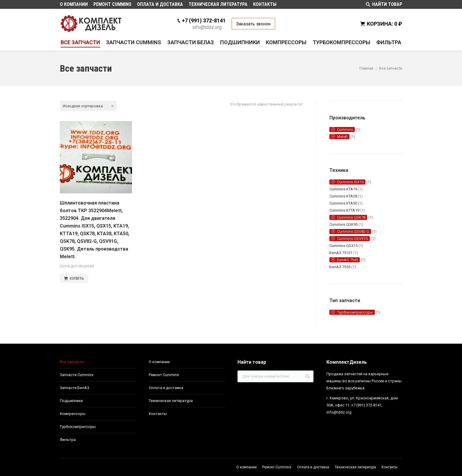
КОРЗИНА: (385, 24)
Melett (342, 137)
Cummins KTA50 (343, 203)
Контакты (158, 414)
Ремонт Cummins (164, 375)
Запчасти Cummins (77, 375)
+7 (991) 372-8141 (204, 20)
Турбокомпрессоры (355, 312)
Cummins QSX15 (344, 246)
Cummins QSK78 (351, 217)
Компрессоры (73, 414)
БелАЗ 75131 (341, 253)
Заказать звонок (253, 24)
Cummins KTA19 (343, 189)
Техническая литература (171, 401)
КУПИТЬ (77, 278)
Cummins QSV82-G (353, 232)
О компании (159, 362)
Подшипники (71, 401)
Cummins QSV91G (353, 239)
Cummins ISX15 (350, 182)
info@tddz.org (207, 27)
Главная (366, 68)
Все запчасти (72, 362)
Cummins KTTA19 (344, 210)
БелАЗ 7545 (348, 260)
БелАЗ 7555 (340, 267)
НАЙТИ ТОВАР (387, 4)
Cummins (345, 130)
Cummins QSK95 (344, 224)
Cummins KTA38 (343, 196)
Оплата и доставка (166, 388)
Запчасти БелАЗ (75, 388)
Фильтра (68, 440)
